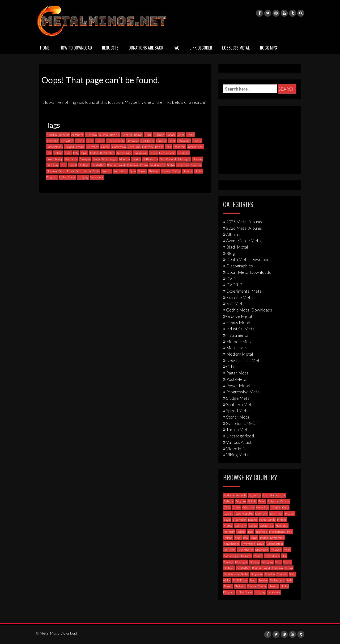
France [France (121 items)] (80, 147)
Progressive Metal (243, 392)
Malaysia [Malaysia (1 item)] (85, 159)
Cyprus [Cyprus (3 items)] (100, 141)
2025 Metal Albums (244, 222)
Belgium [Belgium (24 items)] (127, 135)
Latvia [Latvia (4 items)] (153, 153)
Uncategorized (240, 436)
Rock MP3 (268, 48)
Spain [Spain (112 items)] (96, 171)
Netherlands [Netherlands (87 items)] (150, 159)
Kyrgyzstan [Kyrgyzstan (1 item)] (141, 153)
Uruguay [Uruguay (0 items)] (83, 177)
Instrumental (238, 335)
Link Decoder (201, 48)
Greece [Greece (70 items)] (105, 147)
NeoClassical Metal (244, 360)
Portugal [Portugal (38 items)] (84, 165)
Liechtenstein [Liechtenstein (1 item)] (167, 153)
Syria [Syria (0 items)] (133, 171)
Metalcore (236, 348)
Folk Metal (236, 303)
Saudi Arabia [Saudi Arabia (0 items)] (157, 165)
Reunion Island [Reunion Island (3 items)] (116, 165)
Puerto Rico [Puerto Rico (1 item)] (98, 165)
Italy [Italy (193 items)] (76, 153)
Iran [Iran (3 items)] (49, 153)
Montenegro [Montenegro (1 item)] (110, 159)
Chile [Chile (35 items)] (181, 135)
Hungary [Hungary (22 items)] (148, 147)
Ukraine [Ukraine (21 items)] (188, 171)
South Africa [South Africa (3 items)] (66, 171)
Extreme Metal (240, 297)
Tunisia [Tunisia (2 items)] (166, 171)
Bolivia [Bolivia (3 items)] (138, 135)
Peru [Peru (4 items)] (63, 165)
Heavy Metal (238, 323)
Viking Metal (238, 455)
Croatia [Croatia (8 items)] (80, 141)
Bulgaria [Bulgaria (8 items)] (159, 135)
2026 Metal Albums (244, 228)
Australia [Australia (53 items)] (91, 135)
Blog (231, 253)
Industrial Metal (241, 329)
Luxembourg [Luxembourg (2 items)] (55, 159)
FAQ (176, 48)
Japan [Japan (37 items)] (84, 153)
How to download (76, 48)
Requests (110, 48)
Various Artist (239, 442)
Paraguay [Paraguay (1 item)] (53, 165)
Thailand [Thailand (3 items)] (154, 171)
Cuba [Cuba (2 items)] (90, 141)
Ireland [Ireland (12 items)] (58, 153)
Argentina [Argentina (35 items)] (77, 135)
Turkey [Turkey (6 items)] (176, 171)
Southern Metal (240, 404)
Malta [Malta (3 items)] (96, 159)
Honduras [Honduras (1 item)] (134, 147)
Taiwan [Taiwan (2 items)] (142, 171)
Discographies (240, 266)
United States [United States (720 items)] (67, 177)
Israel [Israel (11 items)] (68, 153)
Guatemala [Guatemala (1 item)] (119, 147)
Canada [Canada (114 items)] (171, 135)
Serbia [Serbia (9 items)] (171, 165)
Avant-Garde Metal (244, 241)
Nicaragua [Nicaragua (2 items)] (184, 159)
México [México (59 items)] (136, 159)
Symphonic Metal (242, 423)
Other (232, 366)
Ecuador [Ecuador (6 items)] (161, 141)
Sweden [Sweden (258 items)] (106, 171)
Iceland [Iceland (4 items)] (159, 147)
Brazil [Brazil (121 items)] (148, 135)
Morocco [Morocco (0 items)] (124, 159)
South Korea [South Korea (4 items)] (83, 171)
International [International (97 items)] (195, 147)
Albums (233, 234)
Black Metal (237, 247)
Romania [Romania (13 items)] (132, 165)
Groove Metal (239, 316)
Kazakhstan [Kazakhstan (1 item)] (107, 153)
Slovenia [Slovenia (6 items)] (52, 171)
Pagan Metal (238, 373)
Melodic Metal (240, 341)
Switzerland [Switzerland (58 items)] (120, 171)
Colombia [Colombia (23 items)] (53, 141)
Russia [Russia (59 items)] (144, 165)
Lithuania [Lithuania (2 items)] (183, 153)
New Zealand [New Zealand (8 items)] (168, 159)
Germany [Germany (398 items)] (93, 147)
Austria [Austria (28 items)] (103, 135)
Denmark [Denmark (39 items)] (133, 141)
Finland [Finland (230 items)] (69, 147)
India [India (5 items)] (169, 147)
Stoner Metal (238, 417)
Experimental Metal (244, 291)
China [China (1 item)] (190, 135)
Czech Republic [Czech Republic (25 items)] (116, 141)
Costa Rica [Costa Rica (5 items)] (67, 141)
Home (45, 48)
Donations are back (146, 48)
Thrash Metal (238, 429)
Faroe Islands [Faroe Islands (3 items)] (55, 147)
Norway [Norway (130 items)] (198, 159)
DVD (231, 278)
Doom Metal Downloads (249, 272)
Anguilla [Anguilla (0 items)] (64, 135)
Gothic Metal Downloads (249, 310)
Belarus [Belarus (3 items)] (115, 135)
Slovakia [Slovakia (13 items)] (196, 165)
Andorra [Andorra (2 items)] (52, 135)
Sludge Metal (238, 398)
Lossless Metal (236, 48)
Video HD (235, 449)
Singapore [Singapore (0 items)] (183, 165)
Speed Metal (238, 411)
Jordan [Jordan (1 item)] (94, 153)
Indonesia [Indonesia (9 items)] (180, 147)
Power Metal (238, 386)
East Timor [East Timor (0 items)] (148, 141)
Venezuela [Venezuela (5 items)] (97, 177)
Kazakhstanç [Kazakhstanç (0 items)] (124, 153)
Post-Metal (237, 379)
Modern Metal (240, 354)
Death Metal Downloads (249, 259)
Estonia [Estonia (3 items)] (197, 141)
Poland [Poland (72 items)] (73, 165)
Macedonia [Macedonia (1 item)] (71, 159)
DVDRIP (234, 285)
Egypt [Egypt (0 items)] (172, 141)
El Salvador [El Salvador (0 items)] (184, 141)
